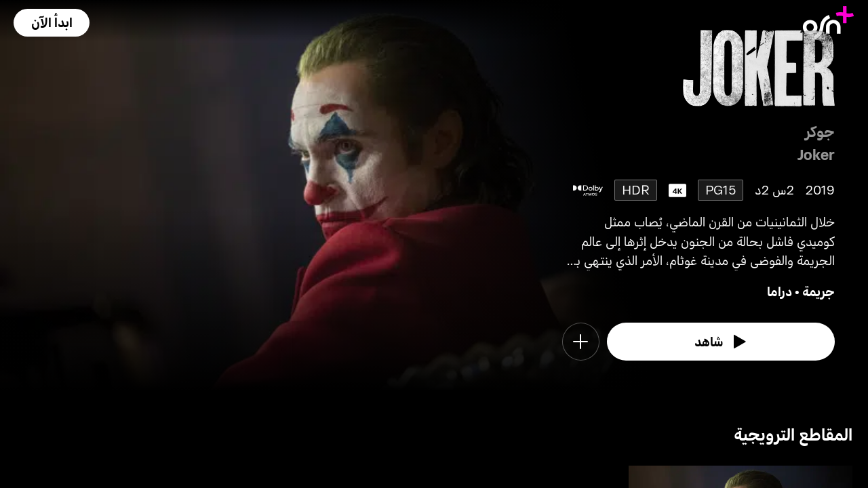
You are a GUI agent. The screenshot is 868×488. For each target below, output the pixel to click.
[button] (52, 23)
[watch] (721, 342)
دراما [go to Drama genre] (780, 291)
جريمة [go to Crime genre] (818, 291)
